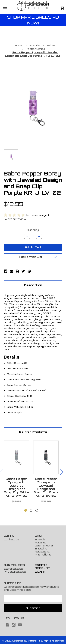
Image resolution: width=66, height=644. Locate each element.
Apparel (40, 542)
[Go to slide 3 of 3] (37, 510)
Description (33, 285)
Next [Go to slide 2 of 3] (61, 472)
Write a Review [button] (15, 219)
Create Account (42, 566)
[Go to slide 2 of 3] (31, 510)
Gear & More (44, 545)
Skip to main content (33, 2)
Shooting (41, 548)
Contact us (11, 539)
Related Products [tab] (33, 432)
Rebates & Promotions (43, 553)
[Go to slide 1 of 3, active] (26, 510)
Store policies (13, 569)
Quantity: (33, 230)
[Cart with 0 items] (62, 8)
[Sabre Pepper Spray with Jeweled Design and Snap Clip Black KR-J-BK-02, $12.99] (46, 457)
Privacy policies (15, 572)
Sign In (40, 572)
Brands (40, 539)
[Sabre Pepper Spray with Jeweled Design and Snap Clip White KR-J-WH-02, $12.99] (17, 457)
